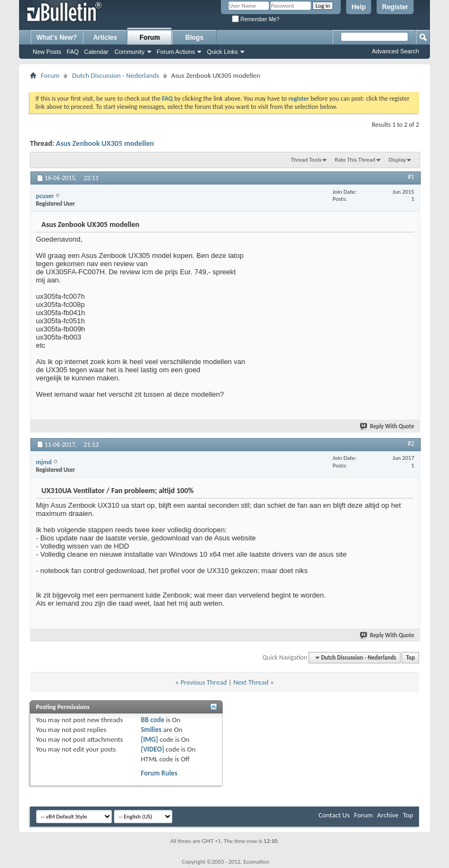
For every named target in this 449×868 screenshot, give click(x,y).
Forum (150, 38)
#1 (411, 177)
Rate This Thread (355, 160)
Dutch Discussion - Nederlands (115, 75)
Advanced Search (395, 51)
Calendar (97, 52)
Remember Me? (256, 19)
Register (395, 7)
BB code (153, 720)
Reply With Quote (388, 426)
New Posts (47, 52)
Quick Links (222, 52)
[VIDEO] (153, 749)
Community (130, 52)
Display (397, 160)
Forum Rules (159, 773)
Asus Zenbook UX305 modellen (105, 143)
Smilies (151, 730)
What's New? (57, 38)
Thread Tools (306, 160)
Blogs (195, 38)
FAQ (73, 52)
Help (359, 7)
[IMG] (150, 739)
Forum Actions (176, 52)
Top (410, 658)
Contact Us (334, 815)
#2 (411, 444)
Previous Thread (204, 682)
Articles (105, 38)
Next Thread (251, 682)
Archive (388, 815)
